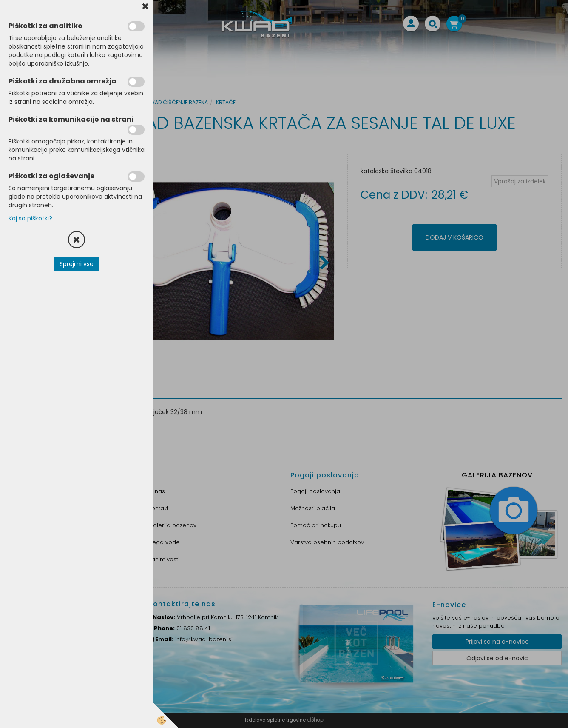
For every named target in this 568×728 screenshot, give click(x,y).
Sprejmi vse (77, 264)
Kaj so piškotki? (30, 218)
